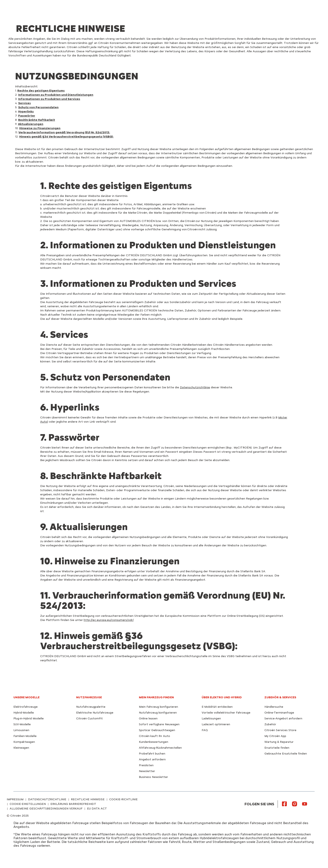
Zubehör (270, 724)
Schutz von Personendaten (38, 107)
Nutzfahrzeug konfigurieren (158, 713)
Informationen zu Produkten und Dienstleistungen (56, 95)
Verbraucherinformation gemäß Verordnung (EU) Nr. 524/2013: (64, 132)
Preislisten (146, 765)
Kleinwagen (21, 748)
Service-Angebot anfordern (283, 718)
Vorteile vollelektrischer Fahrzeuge (226, 713)
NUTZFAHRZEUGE (89, 697)
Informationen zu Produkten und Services (49, 99)
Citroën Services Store (280, 730)
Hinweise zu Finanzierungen (40, 128)
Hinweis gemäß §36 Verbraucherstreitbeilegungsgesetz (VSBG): (66, 137)
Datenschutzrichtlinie (195, 387)
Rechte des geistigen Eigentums (41, 91)
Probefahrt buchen (152, 754)
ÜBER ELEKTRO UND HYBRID (222, 697)
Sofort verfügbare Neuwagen (159, 724)
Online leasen (148, 718)
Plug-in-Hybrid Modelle (29, 718)
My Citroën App (275, 736)
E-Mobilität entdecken (217, 707)
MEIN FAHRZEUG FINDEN (156, 697)
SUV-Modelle (22, 724)
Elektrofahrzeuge (26, 707)
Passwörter (27, 116)
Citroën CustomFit (89, 718)
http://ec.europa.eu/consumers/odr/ (109, 620)
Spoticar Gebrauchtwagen (157, 730)
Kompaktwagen (24, 742)
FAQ (205, 730)
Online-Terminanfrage (279, 713)
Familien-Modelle (25, 736)
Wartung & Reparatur (279, 742)
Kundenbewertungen (154, 742)
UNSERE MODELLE (26, 697)
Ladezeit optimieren (216, 724)
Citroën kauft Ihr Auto (154, 736)
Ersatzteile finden (277, 748)
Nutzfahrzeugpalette (91, 707)
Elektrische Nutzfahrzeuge (95, 713)
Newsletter (147, 771)
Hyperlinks (26, 112)
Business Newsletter (153, 777)
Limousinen (21, 730)
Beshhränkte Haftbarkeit (37, 120)
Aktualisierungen (31, 124)
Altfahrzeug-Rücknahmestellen (160, 748)
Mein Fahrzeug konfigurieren (158, 707)
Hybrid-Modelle (24, 713)
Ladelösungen (211, 718)
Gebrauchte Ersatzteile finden (286, 754)
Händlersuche (274, 707)
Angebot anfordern (152, 759)
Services (24, 103)
